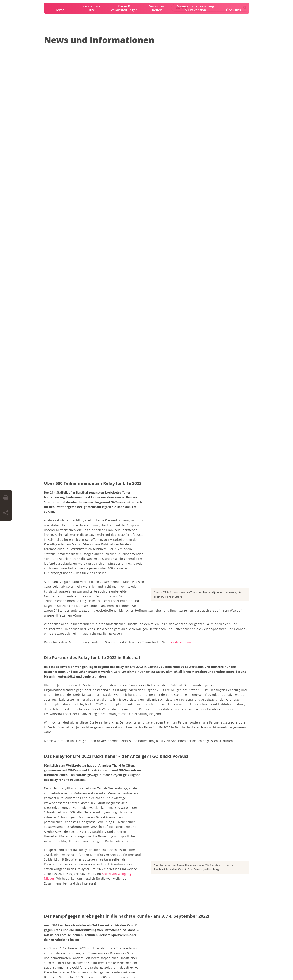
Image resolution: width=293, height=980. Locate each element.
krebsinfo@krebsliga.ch (139, 899)
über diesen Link (179, 183)
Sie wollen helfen (157, 8)
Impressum (50, 967)
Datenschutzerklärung (73, 967)
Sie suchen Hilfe (91, 8)
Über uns (234, 10)
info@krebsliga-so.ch (57, 904)
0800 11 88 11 (132, 884)
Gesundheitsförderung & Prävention (195, 8)
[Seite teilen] (6, 513)
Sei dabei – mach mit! (67, 818)
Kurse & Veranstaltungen (124, 8)
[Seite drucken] (6, 498)
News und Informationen (99, 40)
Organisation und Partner (119, 818)
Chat (127, 908)
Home (59, 10)
